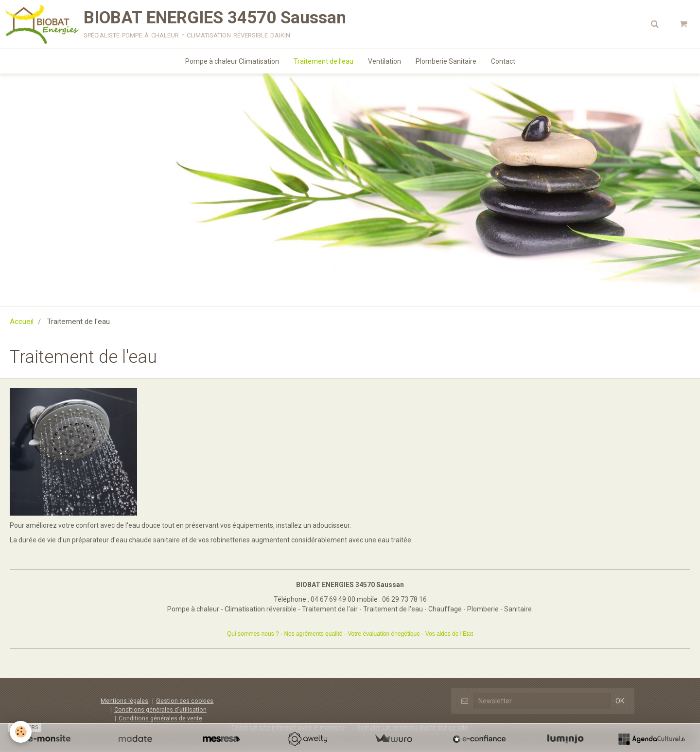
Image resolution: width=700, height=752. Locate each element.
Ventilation (385, 61)
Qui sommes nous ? (253, 634)
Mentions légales (124, 701)
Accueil (22, 322)
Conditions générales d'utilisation (160, 709)
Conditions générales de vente (160, 718)
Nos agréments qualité (313, 634)
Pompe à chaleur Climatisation (232, 61)
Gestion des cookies (185, 701)
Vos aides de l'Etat (449, 634)
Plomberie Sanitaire (446, 61)
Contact (503, 61)
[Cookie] (21, 732)
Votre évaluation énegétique (384, 634)
